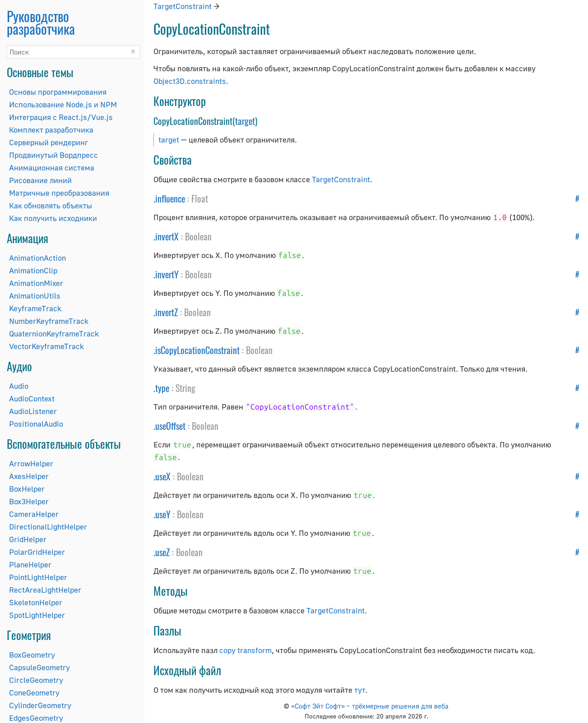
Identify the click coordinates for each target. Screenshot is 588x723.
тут (360, 690)
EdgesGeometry (36, 718)
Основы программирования (58, 92)
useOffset (170, 426)
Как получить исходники (53, 218)
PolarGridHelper (37, 552)
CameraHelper (34, 514)
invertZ (167, 312)
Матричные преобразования (59, 193)
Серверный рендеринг (49, 142)
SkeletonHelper (36, 602)
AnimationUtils (35, 296)
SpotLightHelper (37, 615)
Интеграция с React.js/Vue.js (61, 117)
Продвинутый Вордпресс (53, 155)
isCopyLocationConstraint (197, 350)
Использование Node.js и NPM (63, 104)
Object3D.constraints (190, 81)
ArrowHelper (31, 463)
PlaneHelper (30, 564)
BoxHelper (27, 489)
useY (163, 514)
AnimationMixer (36, 283)
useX (163, 476)
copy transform (245, 650)
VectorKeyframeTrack (46, 346)
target (245, 121)
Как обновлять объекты (51, 205)
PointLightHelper (38, 577)
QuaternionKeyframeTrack (54, 334)
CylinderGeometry (40, 705)
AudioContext (32, 398)
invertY (167, 274)
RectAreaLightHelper (45, 590)
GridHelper (28, 539)
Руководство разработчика (41, 22)
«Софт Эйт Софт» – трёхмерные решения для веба (370, 706)
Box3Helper (29, 501)
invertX (167, 236)
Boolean (198, 236)
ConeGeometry (34, 693)
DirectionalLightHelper (48, 527)
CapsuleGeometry (39, 667)
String (185, 388)
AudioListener (33, 411)
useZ (162, 552)
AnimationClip (33, 270)
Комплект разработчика (51, 130)
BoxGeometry (32, 655)
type (162, 388)
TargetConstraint (183, 6)
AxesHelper (29, 476)
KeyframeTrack (35, 308)
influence (170, 198)
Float (200, 198)
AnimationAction (37, 258)
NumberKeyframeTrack (49, 321)
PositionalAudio (36, 424)
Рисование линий (40, 180)
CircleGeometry (36, 680)
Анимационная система (52, 168)
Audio (19, 386)
